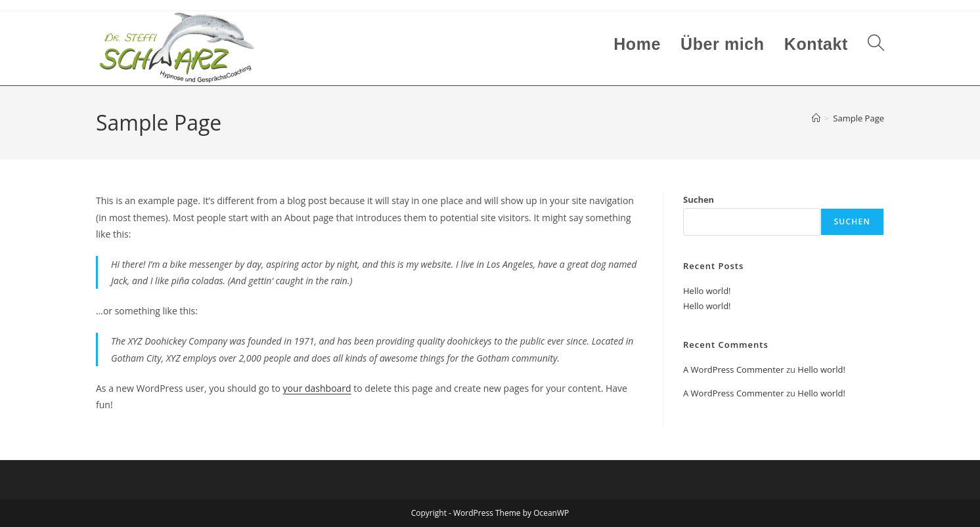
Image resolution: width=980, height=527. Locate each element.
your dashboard (317, 388)
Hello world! (707, 291)
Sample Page (858, 118)
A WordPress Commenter (734, 369)
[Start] (816, 118)
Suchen (699, 200)
